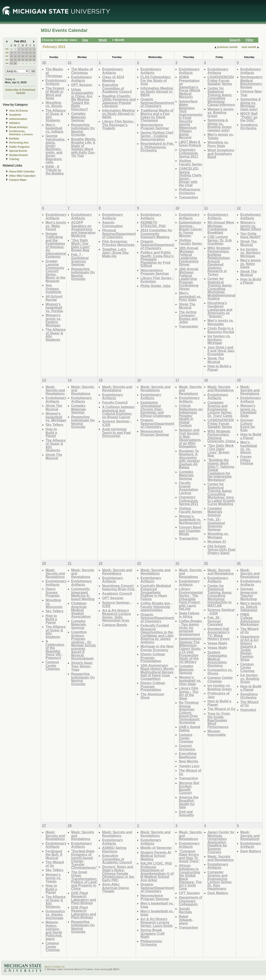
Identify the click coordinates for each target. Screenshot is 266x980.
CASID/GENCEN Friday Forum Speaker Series (221, 80)
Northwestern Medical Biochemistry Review (251, 82)
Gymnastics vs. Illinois (220, 672)
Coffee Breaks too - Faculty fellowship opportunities (156, 607)
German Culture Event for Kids (248, 425)
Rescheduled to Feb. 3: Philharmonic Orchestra (157, 147)
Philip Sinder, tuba (155, 286)
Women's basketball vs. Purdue (54, 308)
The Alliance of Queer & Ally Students (56, 115)
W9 (7, 63)
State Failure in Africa (189, 615)
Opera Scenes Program (53, 592)
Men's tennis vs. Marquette (221, 322)
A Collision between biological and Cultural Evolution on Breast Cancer (118, 412)
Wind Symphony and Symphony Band (221, 153)
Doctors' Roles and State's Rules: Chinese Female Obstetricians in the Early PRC (118, 873)
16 (23, 56)
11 (30, 53)
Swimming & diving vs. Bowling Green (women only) (220, 125)
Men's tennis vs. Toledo (221, 136)
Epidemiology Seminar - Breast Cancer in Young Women (190, 229)
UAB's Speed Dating (189, 729)
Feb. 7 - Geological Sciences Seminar (80, 260)
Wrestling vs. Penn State (218, 144)
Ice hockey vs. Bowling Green (220, 687)
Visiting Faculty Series (190, 162)
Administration (18, 119)
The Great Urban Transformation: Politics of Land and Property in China (84, 880)
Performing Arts (19, 143)
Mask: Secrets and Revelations (55, 390)
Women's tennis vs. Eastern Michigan (53, 320)
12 (34, 53)
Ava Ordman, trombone (53, 288)
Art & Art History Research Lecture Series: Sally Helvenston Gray (116, 615)
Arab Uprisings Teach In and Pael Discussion (116, 432)
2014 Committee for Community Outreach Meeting (156, 234)
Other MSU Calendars (22, 176)
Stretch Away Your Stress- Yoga (82, 666)
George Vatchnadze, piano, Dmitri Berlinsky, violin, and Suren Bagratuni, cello (55, 149)
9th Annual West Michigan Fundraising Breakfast (221, 227)
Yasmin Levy (189, 766)
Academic (15, 115)
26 (34, 60)
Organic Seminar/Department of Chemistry (157, 103)
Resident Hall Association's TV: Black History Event (219, 634)
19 (34, 56)
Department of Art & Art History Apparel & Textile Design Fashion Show (250, 648)
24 (27, 60)
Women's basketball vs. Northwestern (190, 519)
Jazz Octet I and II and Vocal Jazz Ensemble (221, 351)
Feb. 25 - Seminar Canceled (215, 621)
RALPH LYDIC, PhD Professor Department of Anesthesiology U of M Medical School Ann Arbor (157, 872)
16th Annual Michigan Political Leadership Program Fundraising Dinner (188, 279)
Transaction (188, 197)
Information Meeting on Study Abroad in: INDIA (118, 114)
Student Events (18, 155)
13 (11, 56)
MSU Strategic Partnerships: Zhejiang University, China (221, 436)
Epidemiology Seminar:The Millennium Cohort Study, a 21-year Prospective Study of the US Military (190, 650)
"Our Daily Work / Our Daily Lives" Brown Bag (81, 245)
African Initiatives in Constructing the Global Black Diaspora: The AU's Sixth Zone (190, 877)
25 (30, 60)
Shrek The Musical (187, 306)
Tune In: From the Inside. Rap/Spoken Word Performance (219, 720)
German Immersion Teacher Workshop (249, 594)
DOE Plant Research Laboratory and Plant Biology (84, 898)
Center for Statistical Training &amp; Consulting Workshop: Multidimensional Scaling (222, 288)
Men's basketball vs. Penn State (190, 296)
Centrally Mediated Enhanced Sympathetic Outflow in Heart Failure (156, 592)
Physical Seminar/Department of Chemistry (119, 234)
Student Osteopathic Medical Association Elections (217, 659)
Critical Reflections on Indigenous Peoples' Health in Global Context (190, 416)
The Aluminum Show (152, 696)
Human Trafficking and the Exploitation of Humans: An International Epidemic (56, 245)
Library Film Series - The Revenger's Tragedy (118, 125)
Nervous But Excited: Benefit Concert (189, 788)
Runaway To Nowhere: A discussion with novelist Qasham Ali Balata (189, 459)
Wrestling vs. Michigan (218, 535)
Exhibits (14, 139)
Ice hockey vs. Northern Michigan (219, 339)
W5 (7, 49)
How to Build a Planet (219, 368)
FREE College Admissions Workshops (250, 619)
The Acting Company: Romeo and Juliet (188, 317)
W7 (7, 56)
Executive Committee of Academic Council (117, 88)
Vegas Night (217, 643)
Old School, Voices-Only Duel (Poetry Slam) (222, 549)
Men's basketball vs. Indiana (54, 128)
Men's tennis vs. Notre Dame (251, 264)
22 (19, 60)
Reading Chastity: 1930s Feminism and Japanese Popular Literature (119, 101)
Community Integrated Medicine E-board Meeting (83, 594)
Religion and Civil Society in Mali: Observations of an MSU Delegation (190, 438)
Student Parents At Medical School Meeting (156, 856)
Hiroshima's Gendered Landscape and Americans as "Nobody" (220, 310)
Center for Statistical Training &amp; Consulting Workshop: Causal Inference (221, 96)
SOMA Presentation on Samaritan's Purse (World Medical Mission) (189, 87)
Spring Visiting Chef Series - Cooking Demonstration (157, 136)
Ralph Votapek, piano (186, 920)
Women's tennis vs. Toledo (53, 878)
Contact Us (59, 967)
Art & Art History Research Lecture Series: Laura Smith (157, 922)
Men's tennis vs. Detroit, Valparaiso (251, 607)
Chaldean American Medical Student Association (81, 610)
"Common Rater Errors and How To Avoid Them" (189, 856)
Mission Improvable (217, 733)
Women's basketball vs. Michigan (56, 417)
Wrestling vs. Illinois (54, 104)
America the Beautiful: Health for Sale (189, 802)
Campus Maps (18, 180)
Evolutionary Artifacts (56, 82)
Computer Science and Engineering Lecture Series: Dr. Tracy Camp (220, 409)
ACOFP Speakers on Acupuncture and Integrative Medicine (83, 229)
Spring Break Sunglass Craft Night (152, 933)
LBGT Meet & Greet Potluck (190, 144)
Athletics (15, 123)
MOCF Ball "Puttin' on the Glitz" (249, 117)
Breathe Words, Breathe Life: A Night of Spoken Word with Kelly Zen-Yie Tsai (84, 147)
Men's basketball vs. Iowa (157, 905)
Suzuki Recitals (185, 910)
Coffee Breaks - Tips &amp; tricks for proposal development (190, 628)
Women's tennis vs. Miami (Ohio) (251, 226)
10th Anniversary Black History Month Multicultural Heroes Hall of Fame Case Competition (157, 672)
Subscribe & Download (20, 90)
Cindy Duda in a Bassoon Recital (221, 330)
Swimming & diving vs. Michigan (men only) (251, 104)
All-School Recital (54, 298)
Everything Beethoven (188, 755)
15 (19, 56)
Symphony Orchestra (249, 126)
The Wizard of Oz (190, 772)
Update (21, 93)
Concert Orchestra (187, 747)
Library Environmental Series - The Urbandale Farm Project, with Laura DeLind (191, 599)
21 (15, 60)
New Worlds (188, 761)
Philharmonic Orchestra (190, 191)
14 (15, 56)
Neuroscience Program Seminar (155, 126)
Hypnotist (248, 710)
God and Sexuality (186, 813)
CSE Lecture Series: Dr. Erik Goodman (220, 240)
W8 (7, 60)
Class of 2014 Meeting (113, 79)
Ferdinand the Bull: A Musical (54, 854)
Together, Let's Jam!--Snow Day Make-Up (115, 253)
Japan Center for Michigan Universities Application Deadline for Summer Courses (221, 842)
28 (15, 63)
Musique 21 (217, 541)
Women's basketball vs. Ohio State (190, 681)
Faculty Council (115, 402)
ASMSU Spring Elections (114, 849)
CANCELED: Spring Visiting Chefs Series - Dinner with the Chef (190, 177)
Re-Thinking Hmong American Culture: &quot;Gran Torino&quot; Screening (189, 712)
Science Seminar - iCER (117, 423)
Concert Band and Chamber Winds (190, 530)
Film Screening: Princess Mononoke (118, 243)
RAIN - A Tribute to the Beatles (55, 170)
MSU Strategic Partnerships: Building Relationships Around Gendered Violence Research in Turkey (219, 261)
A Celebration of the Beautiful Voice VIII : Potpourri (55, 649)
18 (30, 56)
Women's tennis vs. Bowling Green (221, 112)
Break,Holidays (18, 127)
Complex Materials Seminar (79, 117)
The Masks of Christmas (82, 71)
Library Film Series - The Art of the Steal (188, 693)
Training (14, 159)
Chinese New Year (251, 93)
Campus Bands (115, 625)
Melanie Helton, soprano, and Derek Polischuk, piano (54, 930)
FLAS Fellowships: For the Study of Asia (156, 80)
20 (11, 60)
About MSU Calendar (22, 172)
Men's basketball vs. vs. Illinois (249, 447)
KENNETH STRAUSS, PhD (153, 224)
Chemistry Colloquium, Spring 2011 (189, 153)
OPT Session (82, 85)
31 (15, 49)
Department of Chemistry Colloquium (190, 901)
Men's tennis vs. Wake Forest (56, 226)
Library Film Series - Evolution (157, 280)
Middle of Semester (156, 848)
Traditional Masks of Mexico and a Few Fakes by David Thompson (157, 115)
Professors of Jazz (219, 695)
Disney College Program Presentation (153, 657)
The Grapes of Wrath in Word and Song (55, 93)
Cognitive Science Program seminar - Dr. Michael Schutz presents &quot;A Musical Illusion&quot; (84, 645)
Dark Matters (218, 893)
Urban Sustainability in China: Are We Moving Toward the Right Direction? (82, 99)
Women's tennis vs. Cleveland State (248, 411)
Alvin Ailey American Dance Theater (116, 888)
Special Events (18, 151)
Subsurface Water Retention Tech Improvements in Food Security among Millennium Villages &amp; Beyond (190, 119)
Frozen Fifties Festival (247, 460)
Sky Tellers (54, 425)
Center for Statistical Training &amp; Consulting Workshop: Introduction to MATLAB (220, 596)
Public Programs (19, 147)
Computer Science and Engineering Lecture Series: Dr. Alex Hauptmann (220, 880)
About (48, 967)
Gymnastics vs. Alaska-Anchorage (55, 914)
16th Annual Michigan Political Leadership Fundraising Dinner (188, 256)
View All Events (19, 111)
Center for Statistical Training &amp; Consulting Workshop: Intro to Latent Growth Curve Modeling (221, 494)
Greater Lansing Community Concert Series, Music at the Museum (55, 271)
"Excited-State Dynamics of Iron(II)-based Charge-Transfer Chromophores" (84, 859)
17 (27, 56)
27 (11, 63)
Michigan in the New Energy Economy (157, 648)
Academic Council (117, 593)
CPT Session (189, 893)
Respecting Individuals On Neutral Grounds (83, 130)
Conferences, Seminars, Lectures (21, 133)
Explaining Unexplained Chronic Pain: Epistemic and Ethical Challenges (156, 409)
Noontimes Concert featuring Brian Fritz (118, 587)
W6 (7, 53)
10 (27, 53)
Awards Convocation (112, 224)
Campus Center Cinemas (53, 665)
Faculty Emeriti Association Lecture (188, 488)
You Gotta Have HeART (251, 235)
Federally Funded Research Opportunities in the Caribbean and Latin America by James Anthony (157, 634)
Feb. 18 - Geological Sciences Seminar (216, 524)
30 (11, 49)
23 (23, 60)
